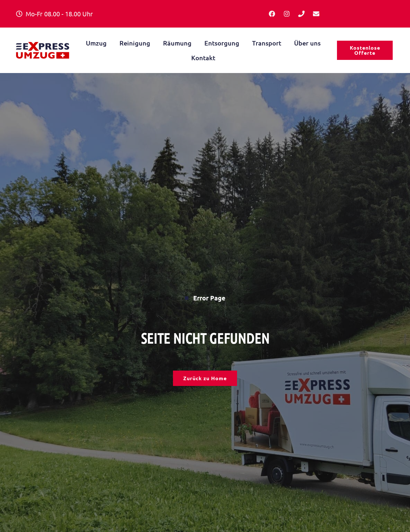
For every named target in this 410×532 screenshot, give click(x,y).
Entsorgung (222, 43)
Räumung (177, 43)
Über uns (307, 43)
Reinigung (135, 43)
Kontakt (203, 58)
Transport (267, 43)
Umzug (96, 43)
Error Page (205, 297)
